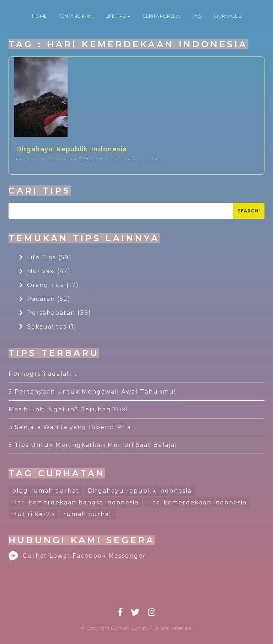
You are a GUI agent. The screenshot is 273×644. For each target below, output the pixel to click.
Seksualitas (48, 327)
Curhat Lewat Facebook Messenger (77, 556)
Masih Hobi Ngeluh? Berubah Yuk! (68, 409)
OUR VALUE (228, 16)
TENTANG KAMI (76, 16)
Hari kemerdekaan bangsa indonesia (75, 502)
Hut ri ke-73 (33, 514)
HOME (39, 16)
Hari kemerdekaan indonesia (197, 502)
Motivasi (45, 271)
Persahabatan (55, 313)
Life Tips (122, 158)
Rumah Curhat (46, 158)
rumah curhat (88, 514)
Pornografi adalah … (43, 374)
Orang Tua (49, 285)
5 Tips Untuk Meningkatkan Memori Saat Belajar (93, 445)
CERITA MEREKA (161, 16)
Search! (249, 211)
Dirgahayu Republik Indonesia (71, 149)
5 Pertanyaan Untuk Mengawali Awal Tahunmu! (92, 392)
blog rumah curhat (46, 491)
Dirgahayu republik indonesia (140, 491)
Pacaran (45, 299)
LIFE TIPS (118, 16)
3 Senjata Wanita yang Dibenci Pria (70, 427)
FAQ (197, 16)
